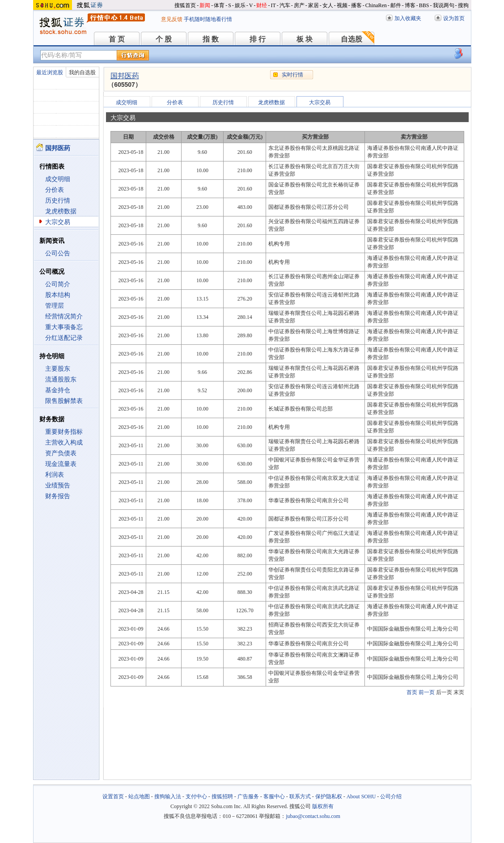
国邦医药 (125, 76)
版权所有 (323, 806)
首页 (412, 692)
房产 (299, 5)
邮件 (396, 5)
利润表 (55, 475)
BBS (424, 5)
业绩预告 (58, 485)
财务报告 (58, 496)
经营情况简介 (64, 316)
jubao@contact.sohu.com (313, 816)
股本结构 (58, 295)
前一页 (427, 692)
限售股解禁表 (64, 401)
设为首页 (454, 18)
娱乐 (240, 5)
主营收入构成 (64, 443)
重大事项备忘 (64, 327)
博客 (410, 5)
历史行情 (58, 201)
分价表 (55, 190)
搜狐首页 (185, 5)
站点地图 (139, 796)
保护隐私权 (329, 796)
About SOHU (361, 796)
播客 (356, 5)
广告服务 (248, 796)
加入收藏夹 (408, 18)
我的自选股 (82, 72)
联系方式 (300, 796)
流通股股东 (61, 379)
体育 (219, 5)
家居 (313, 5)
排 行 (258, 39)
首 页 (117, 39)
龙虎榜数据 (61, 211)
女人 (328, 5)
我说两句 (444, 5)
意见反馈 (172, 19)
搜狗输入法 (168, 796)
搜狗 (463, 5)
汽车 (285, 5)
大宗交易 (58, 222)
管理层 (55, 306)
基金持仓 (58, 390)
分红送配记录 (64, 338)
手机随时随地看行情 (208, 19)
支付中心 (196, 796)
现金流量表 (61, 464)
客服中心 (274, 796)
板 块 (305, 39)
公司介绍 (391, 796)
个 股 (164, 39)
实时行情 (292, 75)
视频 (342, 5)
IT (273, 5)
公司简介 (58, 284)
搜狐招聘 (222, 796)
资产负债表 (61, 453)
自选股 (352, 39)
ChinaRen (376, 5)
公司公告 (58, 253)
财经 (262, 5)
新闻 (205, 5)
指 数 (211, 39)
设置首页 (113, 796)
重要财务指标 (64, 432)
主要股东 (58, 369)
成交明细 (58, 179)
